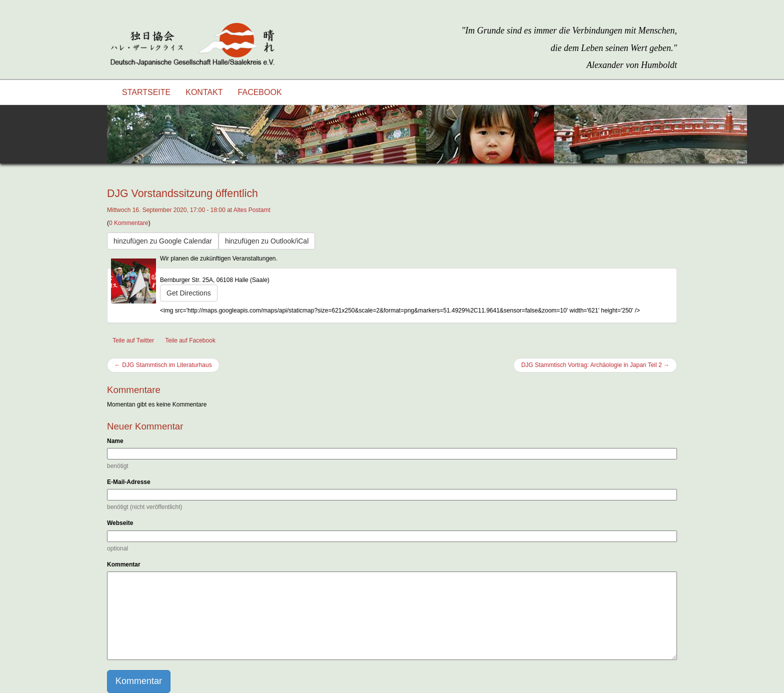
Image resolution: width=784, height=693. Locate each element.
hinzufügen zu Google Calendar (163, 241)
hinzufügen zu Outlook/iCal (267, 241)
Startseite (146, 92)
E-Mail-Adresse (129, 482)
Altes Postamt (252, 210)
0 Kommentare (129, 223)
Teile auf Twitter (133, 340)
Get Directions (189, 293)
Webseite (120, 523)
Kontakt (204, 92)
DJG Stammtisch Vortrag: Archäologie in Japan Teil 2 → (595, 365)
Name (115, 441)
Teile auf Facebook (190, 340)
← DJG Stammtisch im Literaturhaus (163, 365)
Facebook (260, 92)
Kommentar (124, 564)
